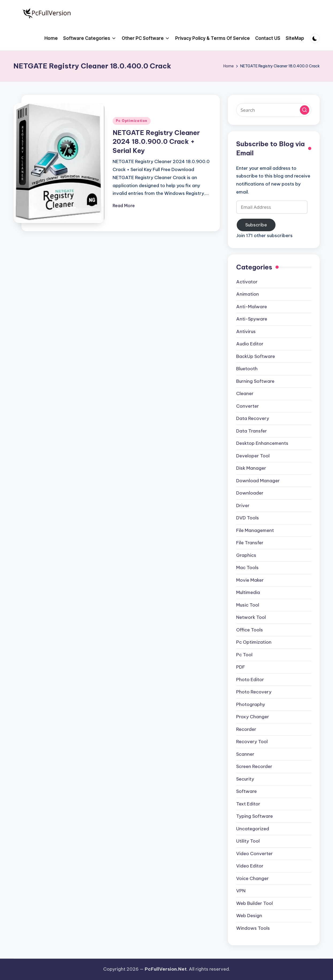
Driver (243, 506)
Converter (248, 406)
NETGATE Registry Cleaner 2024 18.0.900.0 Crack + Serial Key (156, 142)
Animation (248, 294)
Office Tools (250, 630)
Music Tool (248, 605)
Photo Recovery (254, 692)
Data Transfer (252, 431)
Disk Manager (251, 468)
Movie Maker (250, 580)
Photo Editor (250, 680)
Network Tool (251, 617)
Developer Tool (253, 456)
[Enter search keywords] (274, 110)
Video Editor (250, 866)
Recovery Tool (252, 742)
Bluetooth (247, 369)
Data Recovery (253, 418)
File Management (255, 530)
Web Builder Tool (254, 903)
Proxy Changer (253, 717)
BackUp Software (256, 356)
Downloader (250, 493)
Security (245, 779)
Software (246, 791)
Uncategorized (253, 829)
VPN (241, 891)
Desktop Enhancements (262, 443)
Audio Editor (250, 344)
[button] (305, 110)
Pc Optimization (132, 121)
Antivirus (246, 331)
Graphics (246, 555)
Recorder (246, 729)
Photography (251, 704)
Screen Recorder (254, 766)
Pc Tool (244, 655)
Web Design (249, 916)
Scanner (245, 754)
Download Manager (258, 481)
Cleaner (245, 393)
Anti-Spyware (252, 319)
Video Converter (254, 854)
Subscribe (256, 225)
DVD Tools (248, 518)
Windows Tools (253, 928)
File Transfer (250, 543)
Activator (247, 282)
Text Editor (248, 804)
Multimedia (248, 592)
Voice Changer (252, 878)
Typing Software (254, 816)
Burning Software (255, 381)
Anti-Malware (252, 307)
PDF (241, 667)
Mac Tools (247, 568)
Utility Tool (248, 841)
